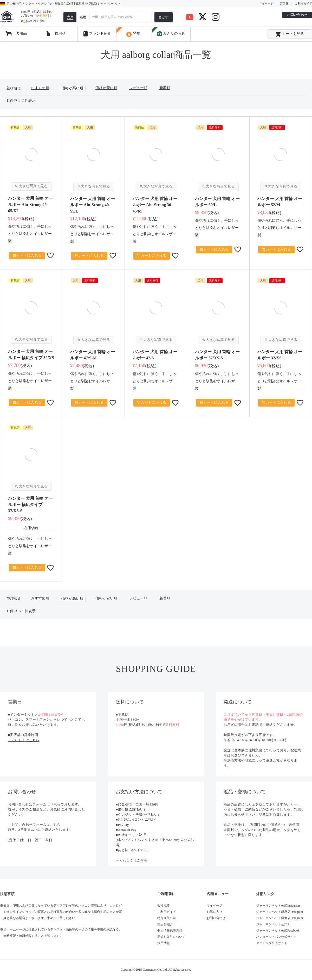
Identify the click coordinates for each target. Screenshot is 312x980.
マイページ (266, 3)
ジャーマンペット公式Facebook (278, 931)
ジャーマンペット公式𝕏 (273, 924)
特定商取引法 (167, 918)
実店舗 (284, 3)
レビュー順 (138, 88)
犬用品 (21, 33)
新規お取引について (171, 937)
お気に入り (214, 912)
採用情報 (164, 943)
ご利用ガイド (303, 3)
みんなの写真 (171, 34)
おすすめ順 (40, 88)
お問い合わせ (297, 15)
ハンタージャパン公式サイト (276, 937)
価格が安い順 (106, 88)
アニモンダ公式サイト (272, 943)
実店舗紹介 (165, 924)
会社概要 (164, 906)
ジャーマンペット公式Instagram (278, 906)
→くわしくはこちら (24, 740)
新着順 (165, 88)
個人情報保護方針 (170, 931)
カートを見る (290, 34)
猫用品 (60, 33)
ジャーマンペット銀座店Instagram (279, 912)
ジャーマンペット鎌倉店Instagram (279, 918)
